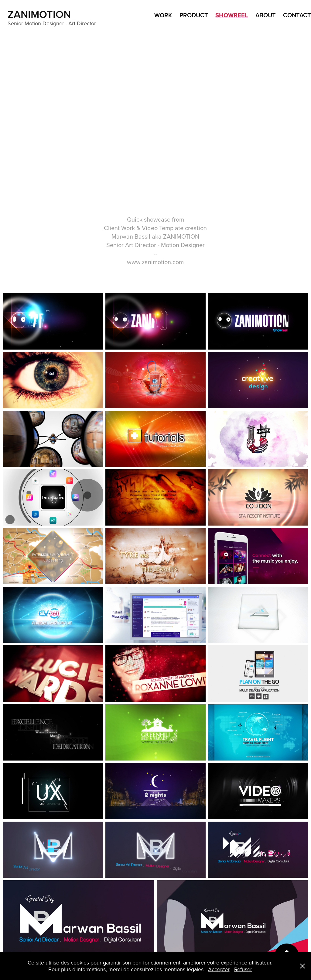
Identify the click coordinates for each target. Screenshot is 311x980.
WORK (163, 15)
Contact (297, 15)
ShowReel (232, 15)
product (194, 15)
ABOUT (266, 15)
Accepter (219, 969)
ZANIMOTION (41, 14)
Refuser (243, 969)
